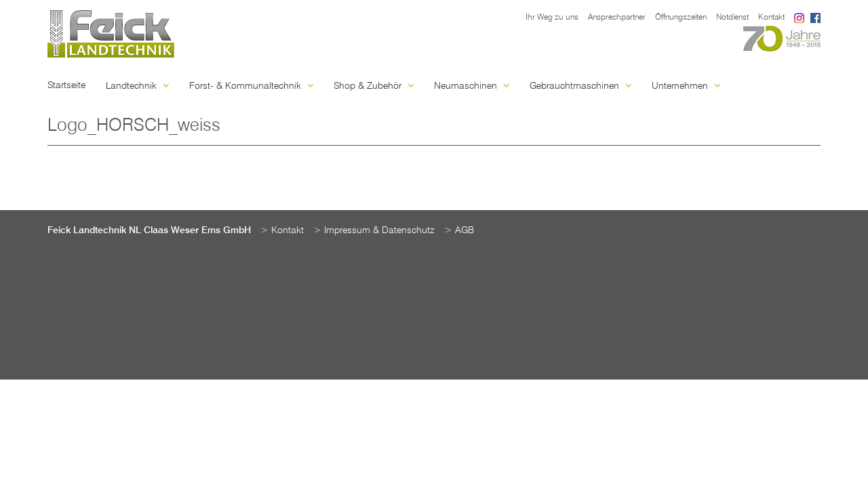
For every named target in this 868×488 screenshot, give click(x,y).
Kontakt (771, 18)
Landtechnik (137, 86)
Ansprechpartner (617, 18)
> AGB (459, 230)
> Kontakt (282, 230)
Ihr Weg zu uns (552, 18)
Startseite (66, 85)
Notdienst (732, 18)
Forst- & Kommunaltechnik (251, 86)
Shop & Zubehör (374, 86)
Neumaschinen (472, 86)
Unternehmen (686, 86)
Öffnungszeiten (681, 18)
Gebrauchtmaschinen (580, 86)
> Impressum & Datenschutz (374, 230)
